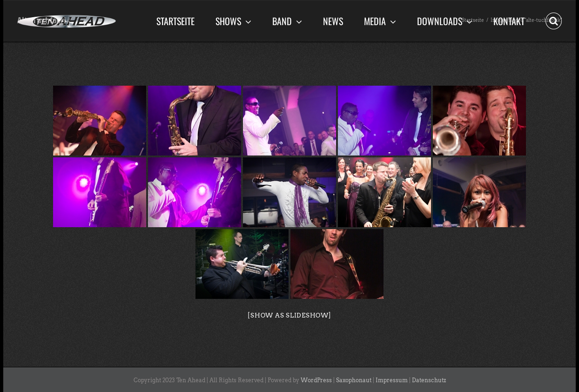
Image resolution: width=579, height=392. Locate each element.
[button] (554, 20)
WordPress (316, 380)
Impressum (392, 380)
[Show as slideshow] (289, 315)
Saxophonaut (354, 380)
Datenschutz (429, 380)
